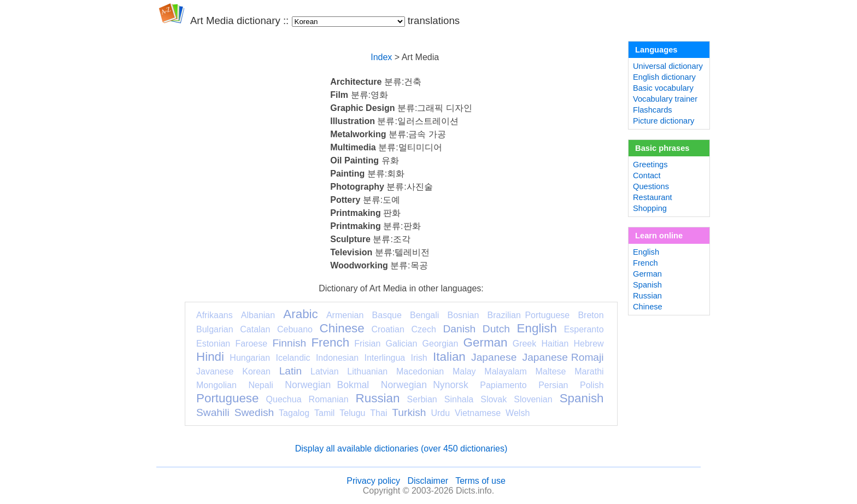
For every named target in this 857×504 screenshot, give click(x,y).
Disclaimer (428, 481)
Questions (651, 186)
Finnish (289, 343)
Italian (449, 357)
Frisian (367, 344)
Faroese (251, 344)
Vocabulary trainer (665, 99)
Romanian (329, 399)
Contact (647, 175)
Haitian (555, 344)
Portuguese (228, 398)
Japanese (494, 357)
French (330, 342)
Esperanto (584, 329)
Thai (378, 413)
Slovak (494, 399)
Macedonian (420, 371)
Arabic (300, 314)
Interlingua (385, 358)
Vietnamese (478, 413)
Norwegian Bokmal (327, 385)
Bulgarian (215, 329)
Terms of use (480, 481)
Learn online (659, 236)
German (486, 342)
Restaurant (653, 197)
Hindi (210, 357)
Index (381, 57)
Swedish (254, 412)
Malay (464, 371)
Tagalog (294, 413)
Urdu (440, 413)
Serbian (422, 399)
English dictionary (664, 77)
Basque (387, 315)
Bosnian (463, 315)
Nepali (260, 385)
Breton (591, 315)
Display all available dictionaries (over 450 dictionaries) (401, 449)
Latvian (325, 371)
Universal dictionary (668, 66)
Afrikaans (215, 315)
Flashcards (653, 110)
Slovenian (533, 399)
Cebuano (295, 329)
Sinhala (459, 399)
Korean (256, 371)
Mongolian (216, 385)
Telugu (352, 413)
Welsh (518, 413)
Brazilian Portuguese (529, 315)
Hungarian (250, 358)
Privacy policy (373, 481)
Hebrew (588, 344)
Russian (378, 398)
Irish (419, 358)
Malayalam (505, 371)
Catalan (255, 329)
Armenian (345, 315)
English (537, 328)
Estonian (213, 344)
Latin (291, 371)
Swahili (213, 412)
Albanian (258, 315)
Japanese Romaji (563, 357)
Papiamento (503, 385)
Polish (592, 385)
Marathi (589, 371)
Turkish (409, 412)
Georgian (441, 344)
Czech (423, 329)
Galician (402, 344)
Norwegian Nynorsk (425, 385)
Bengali (424, 315)
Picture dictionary (664, 121)
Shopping (650, 208)
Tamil (324, 413)
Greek (525, 344)
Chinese (342, 328)
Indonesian (337, 358)
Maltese (550, 371)
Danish (459, 329)
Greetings (650, 165)
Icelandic (293, 358)
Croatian (388, 329)
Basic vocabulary (663, 88)
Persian (553, 385)
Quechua (284, 399)
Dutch (496, 329)
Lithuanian (367, 371)
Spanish (582, 398)
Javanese (215, 371)
